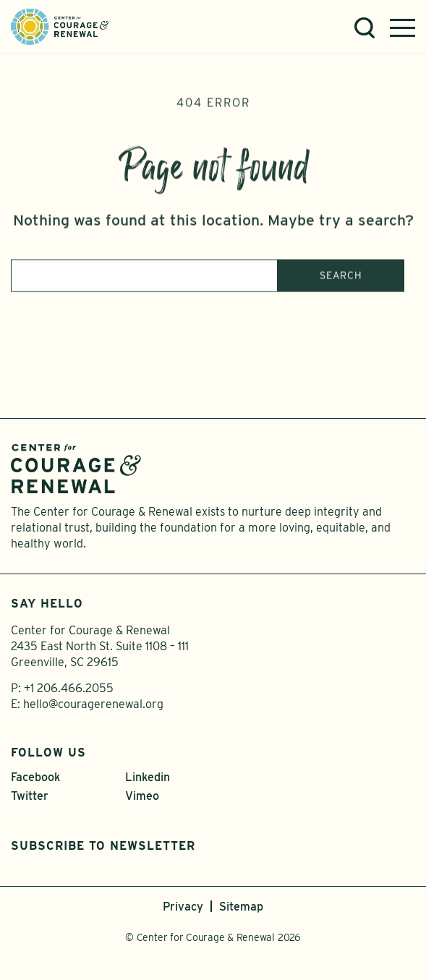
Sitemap (241, 907)
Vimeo (142, 796)
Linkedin (148, 777)
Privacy (183, 907)
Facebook (35, 777)
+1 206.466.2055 (69, 688)
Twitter (30, 796)
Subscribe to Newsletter (103, 846)
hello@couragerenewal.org (93, 704)
